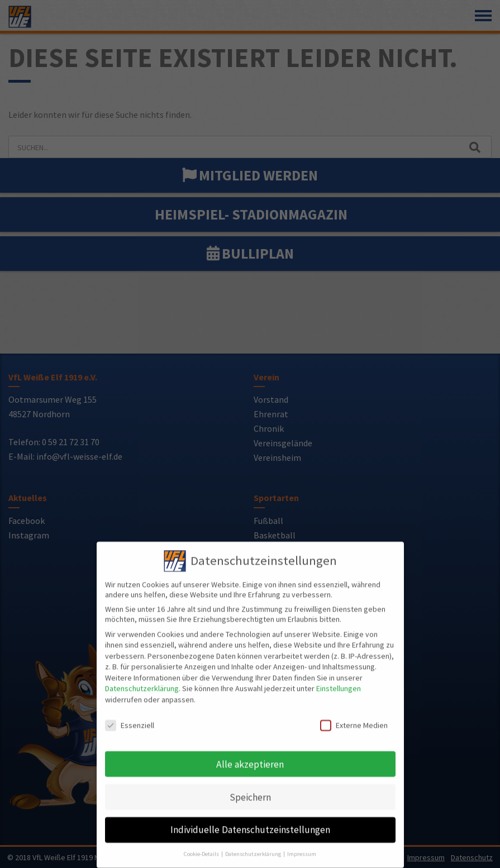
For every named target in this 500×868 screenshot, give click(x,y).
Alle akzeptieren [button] (250, 757)
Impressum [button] (302, 847)
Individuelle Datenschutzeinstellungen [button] (250, 823)
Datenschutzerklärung (142, 682)
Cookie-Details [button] (202, 847)
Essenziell (130, 718)
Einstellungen (339, 682)
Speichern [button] (250, 790)
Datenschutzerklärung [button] (254, 847)
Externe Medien (354, 718)
